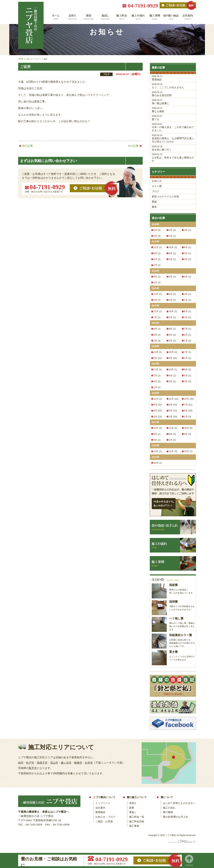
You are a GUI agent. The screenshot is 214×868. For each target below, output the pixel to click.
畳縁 (154, 202)
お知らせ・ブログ (105, 817)
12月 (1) (158, 352)
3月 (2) (157, 300)
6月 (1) (172, 375)
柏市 (21, 763)
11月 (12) (174, 399)
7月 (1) (157, 317)
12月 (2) (158, 399)
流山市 (54, 763)
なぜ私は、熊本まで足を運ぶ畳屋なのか (173, 158)
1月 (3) (188, 417)
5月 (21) (158, 358)
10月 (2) (173, 247)
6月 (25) (158, 411)
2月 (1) (172, 317)
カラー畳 (157, 186)
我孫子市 (42, 763)
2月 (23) (173, 417)
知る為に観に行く (173, 148)
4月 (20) (188, 411)
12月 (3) (158, 428)
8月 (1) (188, 311)
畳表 (154, 207)
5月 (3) (157, 230)
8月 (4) (172, 434)
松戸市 (30, 763)
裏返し (105, 18)
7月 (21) (188, 405)
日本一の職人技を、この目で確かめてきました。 (173, 127)
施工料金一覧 (122, 18)
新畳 (88, 18)
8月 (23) (173, 405)
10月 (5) (188, 428)
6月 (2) (172, 253)
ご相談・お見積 (104, 821)
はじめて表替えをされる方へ (179, 803)
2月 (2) (188, 259)
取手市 (33, 768)
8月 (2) (157, 253)
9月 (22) (158, 405)
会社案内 (188, 18)
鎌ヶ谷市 (66, 763)
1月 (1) (172, 236)
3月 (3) (157, 341)
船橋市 (78, 763)
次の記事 (133, 146)
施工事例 (155, 18)
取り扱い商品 (171, 18)
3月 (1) (188, 230)
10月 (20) (189, 399)
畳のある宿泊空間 (173, 94)
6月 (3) (188, 434)
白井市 (89, 763)
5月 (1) (188, 253)
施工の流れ (138, 18)
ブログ (155, 191)
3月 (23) (158, 417)
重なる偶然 (173, 110)
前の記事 (28, 146)
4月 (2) (157, 259)
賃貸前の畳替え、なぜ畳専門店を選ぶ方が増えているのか (173, 139)
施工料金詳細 (137, 821)
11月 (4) (173, 428)
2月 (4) (157, 236)
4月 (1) (188, 277)
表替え (72, 18)
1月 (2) (188, 317)
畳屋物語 (173, 78)
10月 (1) (173, 311)
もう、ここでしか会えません (173, 86)
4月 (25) (173, 358)
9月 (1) (188, 247)
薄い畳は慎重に (173, 102)
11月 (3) (173, 451)
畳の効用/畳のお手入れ (176, 817)
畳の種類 (168, 812)
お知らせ (157, 181)
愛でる (173, 118)
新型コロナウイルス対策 (165, 197)
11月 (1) (158, 247)
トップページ (103, 803)
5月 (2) (172, 335)
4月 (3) (172, 230)
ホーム (55, 18)
